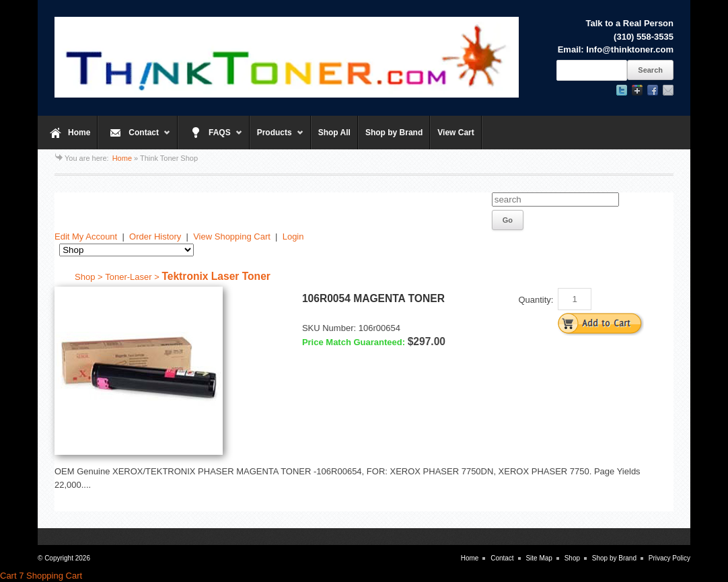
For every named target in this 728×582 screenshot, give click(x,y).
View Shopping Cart (232, 237)
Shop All (334, 133)
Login (293, 237)
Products (277, 139)
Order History (155, 237)
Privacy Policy (669, 558)
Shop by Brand (394, 133)
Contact (134, 139)
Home (79, 133)
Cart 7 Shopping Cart (41, 576)
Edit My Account (86, 237)
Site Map (539, 558)
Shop (572, 558)
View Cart (456, 133)
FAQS (210, 139)
